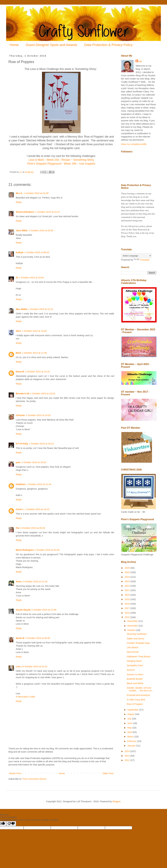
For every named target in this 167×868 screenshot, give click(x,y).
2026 (127, 568)
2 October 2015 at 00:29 (33, 528)
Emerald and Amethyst (138, 695)
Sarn (18, 331)
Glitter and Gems (136, 639)
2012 (127, 760)
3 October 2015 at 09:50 (38, 638)
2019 (127, 599)
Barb (18, 353)
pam (18, 462)
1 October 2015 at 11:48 (34, 353)
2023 (127, 581)
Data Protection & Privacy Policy (108, 45)
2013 (127, 756)
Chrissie (20, 415)
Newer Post (15, 773)
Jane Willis (22, 230)
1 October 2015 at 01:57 (48, 212)
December (133, 621)
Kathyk (20, 252)
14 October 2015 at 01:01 (34, 666)
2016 (127, 613)
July (130, 719)
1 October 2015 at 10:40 (34, 331)
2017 (127, 608)
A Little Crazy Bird (136, 700)
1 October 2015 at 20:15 (41, 444)
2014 (127, 751)
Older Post (108, 773)
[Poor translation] (11, 824)
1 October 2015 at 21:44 (39, 484)
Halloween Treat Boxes (139, 656)
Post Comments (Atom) (34, 779)
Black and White (135, 683)
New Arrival (133, 652)
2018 (127, 604)
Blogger (117, 801)
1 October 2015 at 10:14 (41, 309)
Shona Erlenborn (25, 212)
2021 (127, 590)
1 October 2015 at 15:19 (37, 372)
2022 (127, 586)
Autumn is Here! (135, 674)
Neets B (20, 638)
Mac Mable (22, 309)
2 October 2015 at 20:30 (47, 550)
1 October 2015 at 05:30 (41, 230)
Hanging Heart (134, 661)
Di (17, 277)
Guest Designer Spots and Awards (51, 45)
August (131, 714)
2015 (127, 617)
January (132, 746)
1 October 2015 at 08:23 (37, 252)
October (132, 630)
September (133, 710)
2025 (127, 572)
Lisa (18, 666)
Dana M (20, 372)
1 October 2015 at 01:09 (36, 193)
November (133, 626)
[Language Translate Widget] (136, 256)
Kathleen (21, 484)
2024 (127, 577)
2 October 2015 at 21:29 (35, 581)
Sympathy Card (135, 665)
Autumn (131, 670)
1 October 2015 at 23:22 (37, 509)
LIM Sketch (133, 647)
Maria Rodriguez (25, 550)
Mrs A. (19, 193)
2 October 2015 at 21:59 (44, 610)
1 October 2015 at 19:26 (38, 415)
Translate (142, 260)
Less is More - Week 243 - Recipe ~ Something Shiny (61, 160)
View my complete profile (134, 144)
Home (14, 45)
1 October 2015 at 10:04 (31, 277)
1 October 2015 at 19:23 (43, 393)
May (130, 728)
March (131, 736)
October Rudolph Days (139, 643)
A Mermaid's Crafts (25, 697)
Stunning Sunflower (137, 634)
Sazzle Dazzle (23, 610)
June (130, 723)
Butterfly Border (135, 679)
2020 (127, 595)
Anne (19, 581)
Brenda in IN (23, 393)
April (130, 732)
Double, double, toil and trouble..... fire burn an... (140, 689)
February (132, 741)
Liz (140, 61)
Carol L (20, 509)
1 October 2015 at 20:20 (34, 462)
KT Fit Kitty (22, 444)
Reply (19, 202)
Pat (18, 528)
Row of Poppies (135, 704)
